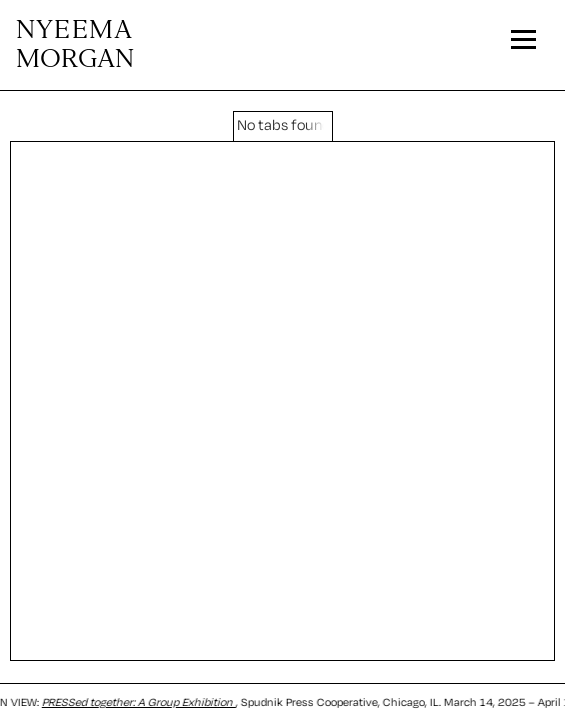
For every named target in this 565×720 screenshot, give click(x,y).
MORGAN (75, 45)
